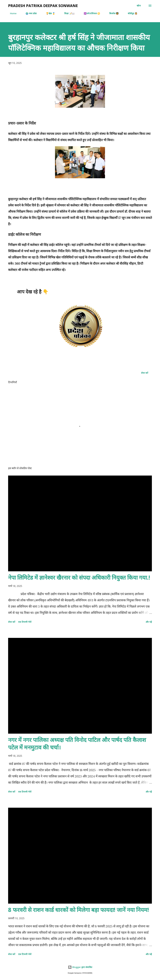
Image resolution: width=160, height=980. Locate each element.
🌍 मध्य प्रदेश (29, 13)
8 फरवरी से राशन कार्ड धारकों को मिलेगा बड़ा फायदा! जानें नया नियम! (79, 910)
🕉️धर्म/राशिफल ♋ (90, 13)
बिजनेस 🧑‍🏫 (112, 13)
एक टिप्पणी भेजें (25, 622)
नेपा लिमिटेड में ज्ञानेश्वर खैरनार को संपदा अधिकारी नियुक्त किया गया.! (79, 577)
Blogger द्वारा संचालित (80, 967)
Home (11, 13)
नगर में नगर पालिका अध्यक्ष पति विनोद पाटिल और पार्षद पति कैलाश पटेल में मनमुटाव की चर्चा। (77, 744)
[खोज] (139, 6)
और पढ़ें (149, 622)
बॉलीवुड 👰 (131, 13)
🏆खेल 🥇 (49, 13)
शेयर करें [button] (145, 373)
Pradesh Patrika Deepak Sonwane (43, 6)
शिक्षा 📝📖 (67, 13)
